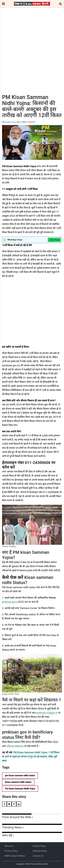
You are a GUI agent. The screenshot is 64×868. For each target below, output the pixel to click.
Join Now (54, 240)
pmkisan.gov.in (10, 602)
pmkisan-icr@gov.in (47, 713)
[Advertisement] (32, 56)
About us (9, 846)
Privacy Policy (11, 851)
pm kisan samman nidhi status (20, 775)
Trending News (12, 827)
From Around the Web (16, 817)
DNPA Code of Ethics (15, 856)
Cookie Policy (39, 846)
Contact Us (38, 856)
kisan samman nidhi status (18, 782)
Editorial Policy (40, 851)
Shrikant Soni (11, 122)
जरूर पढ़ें (7, 835)
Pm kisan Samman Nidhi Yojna (20, 789)
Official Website (15, 746)
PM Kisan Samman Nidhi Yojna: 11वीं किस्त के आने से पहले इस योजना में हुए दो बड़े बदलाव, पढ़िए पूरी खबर (31, 756)
